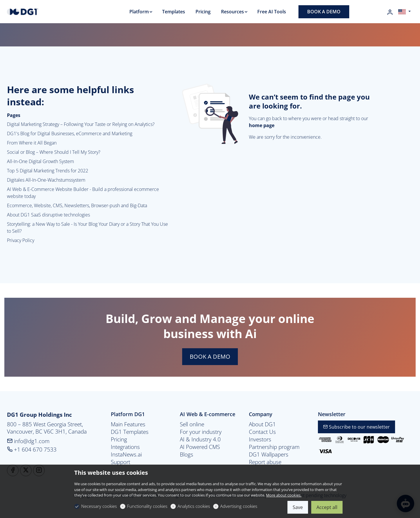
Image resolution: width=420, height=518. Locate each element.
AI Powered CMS (200, 447)
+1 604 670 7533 (32, 449)
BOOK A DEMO (210, 357)
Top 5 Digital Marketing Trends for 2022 (48, 171)
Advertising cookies (239, 506)
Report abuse (265, 462)
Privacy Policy (21, 240)
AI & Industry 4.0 (200, 439)
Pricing (119, 439)
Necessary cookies (99, 506)
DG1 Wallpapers (269, 454)
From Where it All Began (32, 143)
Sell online (192, 424)
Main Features (128, 424)
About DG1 (262, 424)
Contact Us (262, 432)
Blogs (187, 454)
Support (121, 462)
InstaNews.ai (126, 454)
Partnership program (274, 447)
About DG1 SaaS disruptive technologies (48, 215)
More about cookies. (284, 495)
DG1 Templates (130, 432)
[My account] (390, 12)
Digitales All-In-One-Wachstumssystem (46, 180)
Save (298, 507)
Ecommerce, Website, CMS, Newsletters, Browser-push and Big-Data (77, 205)
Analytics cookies (194, 506)
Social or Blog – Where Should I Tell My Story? (54, 152)
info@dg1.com (28, 441)
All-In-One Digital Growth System (40, 161)
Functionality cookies (147, 506)
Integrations (125, 447)
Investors (260, 439)
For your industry (201, 432)
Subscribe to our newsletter (356, 427)
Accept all (327, 507)
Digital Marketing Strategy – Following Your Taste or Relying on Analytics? (81, 124)
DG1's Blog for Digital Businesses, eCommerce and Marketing (70, 133)
